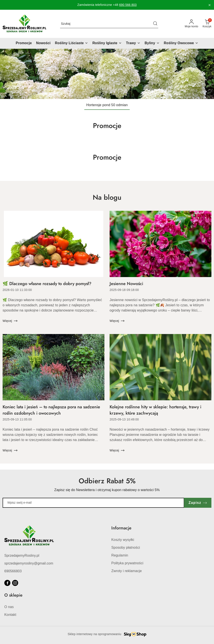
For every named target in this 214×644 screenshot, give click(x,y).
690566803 (13, 571)
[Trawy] (133, 43)
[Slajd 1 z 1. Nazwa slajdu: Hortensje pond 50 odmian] (107, 74)
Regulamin (120, 555)
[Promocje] (24, 43)
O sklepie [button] (13, 595)
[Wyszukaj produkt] (109, 24)
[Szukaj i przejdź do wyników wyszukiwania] (155, 24)
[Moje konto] (192, 24)
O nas (9, 607)
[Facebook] (7, 583)
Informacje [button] (121, 528)
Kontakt (10, 615)
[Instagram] (15, 583)
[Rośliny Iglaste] (107, 43)
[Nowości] (43, 43)
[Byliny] (152, 43)
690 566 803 (128, 5)
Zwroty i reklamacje (127, 571)
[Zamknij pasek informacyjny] (209, 5)
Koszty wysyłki (123, 540)
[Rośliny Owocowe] (181, 43)
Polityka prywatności (127, 563)
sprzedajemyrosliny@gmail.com (29, 563)
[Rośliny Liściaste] (71, 43)
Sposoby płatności (126, 547)
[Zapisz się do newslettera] (93, 503)
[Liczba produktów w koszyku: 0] (207, 24)
